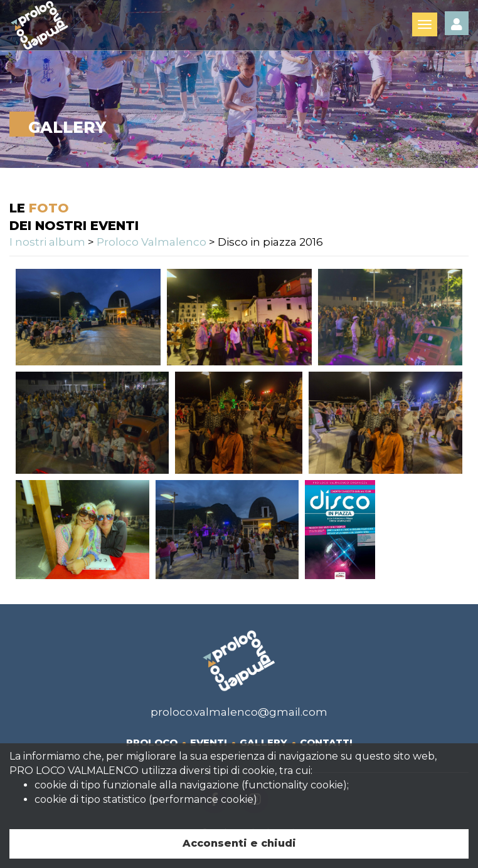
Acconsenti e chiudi (239, 843)
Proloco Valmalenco (151, 242)
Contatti (326, 742)
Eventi (209, 742)
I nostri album (47, 242)
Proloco (152, 742)
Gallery (263, 742)
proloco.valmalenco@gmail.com (239, 712)
